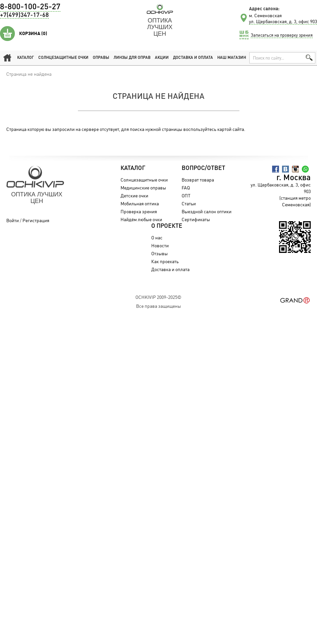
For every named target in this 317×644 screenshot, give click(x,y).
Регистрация (36, 220)
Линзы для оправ (132, 58)
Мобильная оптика (140, 203)
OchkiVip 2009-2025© (158, 297)
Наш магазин (232, 58)
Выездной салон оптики (207, 211)
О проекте (167, 226)
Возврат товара (198, 180)
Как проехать (165, 261)
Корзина (33, 33)
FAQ (186, 188)
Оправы (101, 58)
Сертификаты (196, 219)
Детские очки (134, 196)
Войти (13, 220)
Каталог (26, 58)
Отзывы (159, 253)
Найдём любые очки (141, 219)
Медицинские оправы (143, 188)
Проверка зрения (139, 211)
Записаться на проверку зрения (282, 35)
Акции (162, 58)
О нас (157, 238)
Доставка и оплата (193, 58)
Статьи (189, 203)
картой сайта (231, 129)
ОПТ (186, 196)
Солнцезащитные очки (63, 58)
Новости (160, 245)
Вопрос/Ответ (203, 168)
